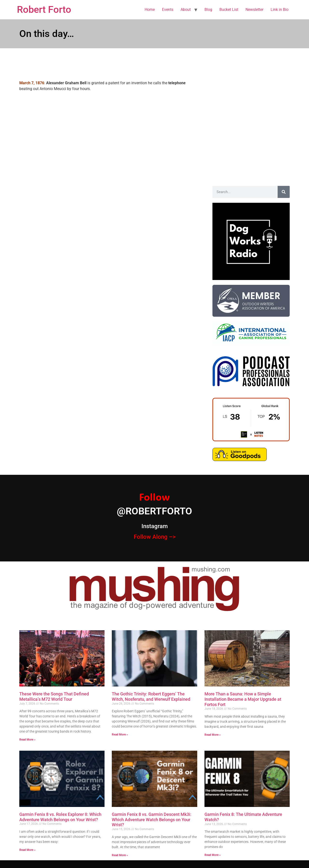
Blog (208, 10)
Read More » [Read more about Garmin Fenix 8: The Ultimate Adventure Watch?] (213, 855)
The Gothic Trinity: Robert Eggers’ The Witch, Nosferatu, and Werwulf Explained (151, 696)
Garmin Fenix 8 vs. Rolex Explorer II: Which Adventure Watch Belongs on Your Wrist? (60, 817)
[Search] (284, 192)
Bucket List (229, 10)
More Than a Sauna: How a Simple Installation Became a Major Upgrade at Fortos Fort (243, 699)
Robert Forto (44, 10)
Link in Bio (280, 10)
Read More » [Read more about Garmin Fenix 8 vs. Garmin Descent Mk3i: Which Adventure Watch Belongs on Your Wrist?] (120, 855)
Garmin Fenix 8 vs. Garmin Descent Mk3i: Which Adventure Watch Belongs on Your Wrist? (152, 819)
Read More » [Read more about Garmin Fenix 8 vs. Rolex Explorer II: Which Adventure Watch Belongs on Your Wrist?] (27, 850)
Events (168, 10)
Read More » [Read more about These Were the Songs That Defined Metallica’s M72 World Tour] (27, 740)
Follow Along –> (155, 537)
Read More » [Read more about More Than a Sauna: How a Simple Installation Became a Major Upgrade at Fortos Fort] (213, 735)
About (186, 10)
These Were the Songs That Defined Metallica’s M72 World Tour (54, 696)
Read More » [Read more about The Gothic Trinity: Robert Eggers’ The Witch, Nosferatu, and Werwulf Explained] (120, 735)
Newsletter (254, 10)
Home (150, 10)
